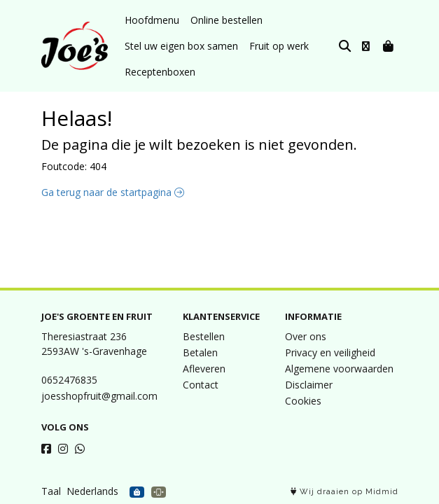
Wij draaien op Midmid (344, 492)
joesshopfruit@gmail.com (99, 396)
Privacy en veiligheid (330, 352)
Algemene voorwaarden (339, 369)
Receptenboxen (160, 72)
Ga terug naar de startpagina (113, 192)
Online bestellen (227, 20)
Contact (201, 385)
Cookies (303, 401)
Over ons (306, 336)
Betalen (200, 352)
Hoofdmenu (152, 20)
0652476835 (69, 380)
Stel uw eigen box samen (181, 46)
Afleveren (204, 369)
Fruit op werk (279, 46)
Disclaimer (309, 385)
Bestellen (204, 336)
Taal (51, 491)
